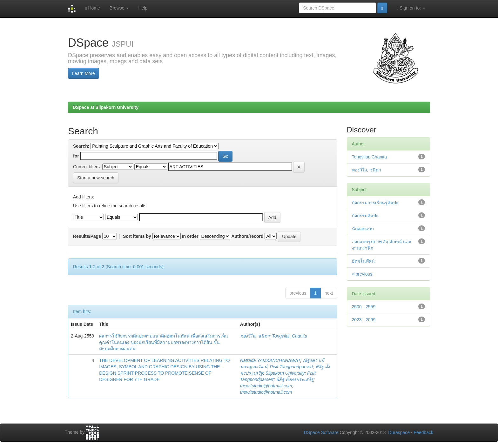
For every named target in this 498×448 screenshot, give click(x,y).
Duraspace (399, 432)
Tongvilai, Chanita (289, 336)
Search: (81, 146)
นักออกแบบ (363, 229)
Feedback (424, 432)
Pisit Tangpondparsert (292, 367)
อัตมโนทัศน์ (363, 261)
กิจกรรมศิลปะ (365, 216)
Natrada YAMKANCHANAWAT (270, 360)
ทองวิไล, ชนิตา (255, 336)
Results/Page (87, 236)
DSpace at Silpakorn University (106, 107)
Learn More (84, 73)
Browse (119, 8)
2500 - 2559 (364, 307)
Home (92, 8)
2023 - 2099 (364, 320)
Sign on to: (411, 8)
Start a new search (96, 178)
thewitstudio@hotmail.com (266, 386)
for (76, 156)
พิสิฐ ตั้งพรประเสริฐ (295, 379)
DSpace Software (321, 432)
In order (190, 236)
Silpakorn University (285, 373)
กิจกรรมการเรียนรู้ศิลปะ (375, 203)
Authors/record (247, 236)
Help (143, 8)
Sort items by (137, 236)
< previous (362, 274)
